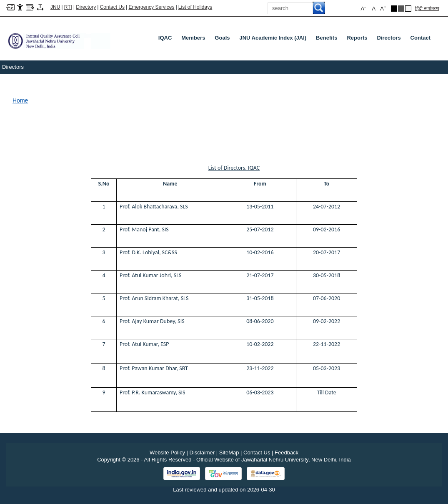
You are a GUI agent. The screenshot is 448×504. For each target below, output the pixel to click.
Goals (222, 38)
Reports (357, 38)
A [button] (383, 8)
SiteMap (229, 453)
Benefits (327, 38)
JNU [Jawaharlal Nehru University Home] (55, 7)
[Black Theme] (394, 9)
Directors (389, 38)
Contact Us (112, 7)
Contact (420, 38)
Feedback (287, 453)
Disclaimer (202, 453)
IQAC (165, 38)
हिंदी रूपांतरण (427, 8)
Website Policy (167, 453)
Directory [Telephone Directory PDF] (86, 7)
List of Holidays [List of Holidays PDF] (195, 7)
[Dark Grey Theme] (401, 9)
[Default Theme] (408, 9)
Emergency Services (151, 7)
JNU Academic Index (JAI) (273, 38)
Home (20, 100)
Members (193, 38)
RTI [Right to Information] (68, 7)
